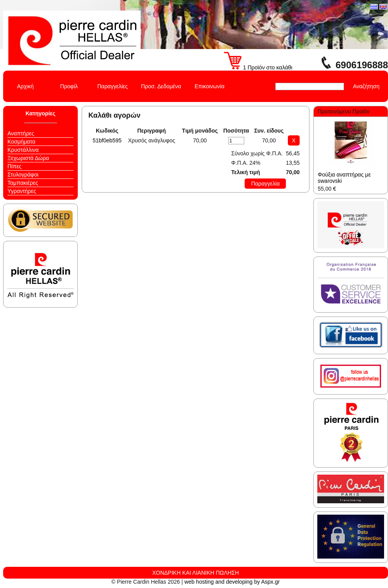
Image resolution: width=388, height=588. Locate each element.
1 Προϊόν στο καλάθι (258, 67)
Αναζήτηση (366, 86)
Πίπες (15, 166)
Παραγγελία (266, 184)
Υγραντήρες (22, 191)
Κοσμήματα (21, 142)
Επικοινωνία (210, 86)
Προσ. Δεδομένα (161, 86)
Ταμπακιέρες (23, 183)
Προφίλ (69, 86)
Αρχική (25, 86)
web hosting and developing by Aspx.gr (232, 582)
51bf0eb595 (107, 140)
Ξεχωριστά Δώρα (28, 158)
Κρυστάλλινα (23, 150)
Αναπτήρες (21, 133)
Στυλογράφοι (23, 175)
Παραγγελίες (113, 86)
